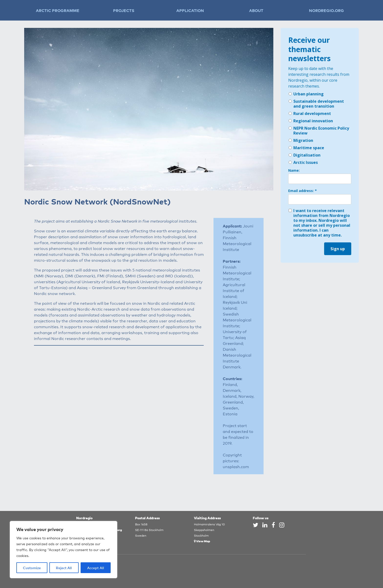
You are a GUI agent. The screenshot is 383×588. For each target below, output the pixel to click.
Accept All (96, 568)
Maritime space (306, 148)
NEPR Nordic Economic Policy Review (319, 131)
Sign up (338, 249)
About (256, 10)
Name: (294, 170)
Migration (301, 140)
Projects (124, 10)
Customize (32, 568)
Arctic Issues (303, 162)
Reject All (64, 568)
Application (190, 10)
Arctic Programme (58, 10)
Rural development (310, 113)
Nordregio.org (326, 10)
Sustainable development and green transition (316, 104)
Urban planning (306, 94)
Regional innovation (311, 121)
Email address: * (303, 191)
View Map (202, 541)
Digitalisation (304, 155)
